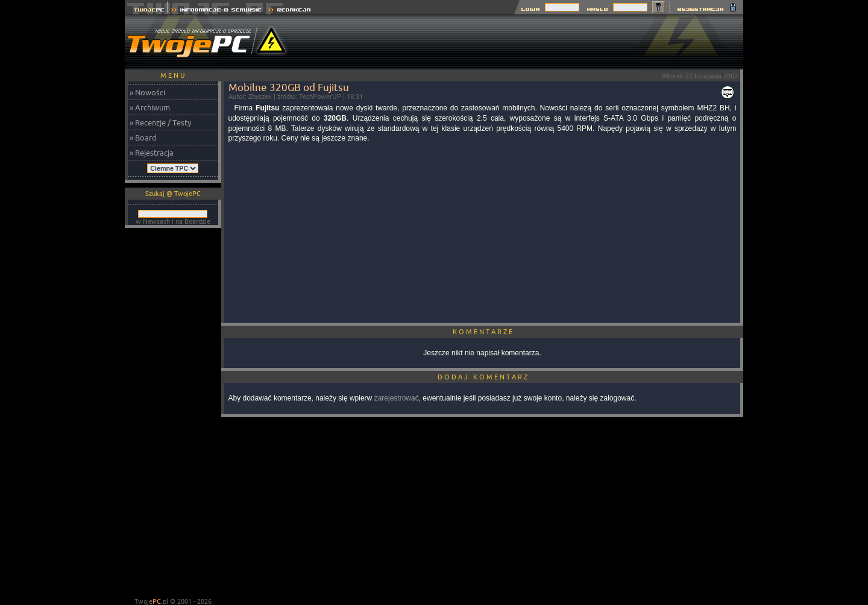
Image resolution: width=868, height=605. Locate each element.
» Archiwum (150, 107)
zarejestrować (397, 398)
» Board (143, 138)
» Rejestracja (152, 153)
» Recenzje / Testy (160, 122)
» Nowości (147, 92)
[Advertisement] (524, 42)
